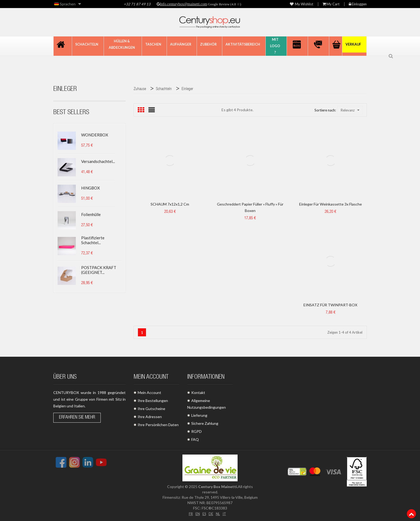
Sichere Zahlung (205, 423)
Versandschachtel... (98, 161)
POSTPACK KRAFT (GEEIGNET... (99, 270)
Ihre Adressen (150, 417)
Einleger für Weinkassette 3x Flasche (331, 204)
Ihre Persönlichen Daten (158, 425)
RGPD (196, 431)
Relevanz (350, 110)
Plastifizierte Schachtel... (93, 240)
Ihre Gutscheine (151, 409)
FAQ (195, 439)
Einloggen (358, 4)
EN (197, 513)
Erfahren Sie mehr (77, 418)
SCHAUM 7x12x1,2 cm (170, 204)
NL (218, 513)
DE (211, 513)
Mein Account (149, 392)
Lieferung (199, 415)
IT (225, 513)
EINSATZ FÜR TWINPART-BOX (330, 305)
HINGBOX (91, 188)
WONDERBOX (95, 135)
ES (204, 513)
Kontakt (198, 392)
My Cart (331, 4)
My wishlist (301, 4)
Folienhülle (91, 214)
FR (189, 513)
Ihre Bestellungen (153, 401)
